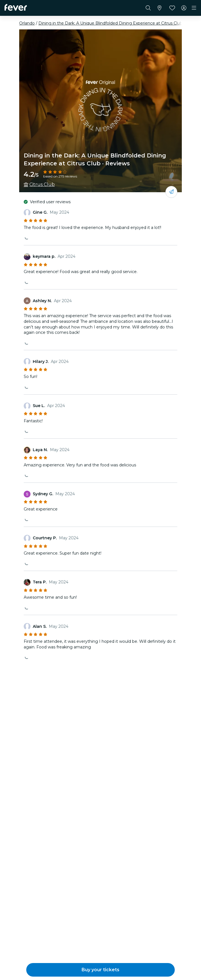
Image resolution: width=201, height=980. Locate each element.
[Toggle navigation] (194, 8)
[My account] (184, 8)
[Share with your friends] (171, 192)
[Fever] (16, 7)
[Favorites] (172, 8)
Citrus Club (42, 184)
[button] (100, 970)
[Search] (148, 8)
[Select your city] (160, 8)
